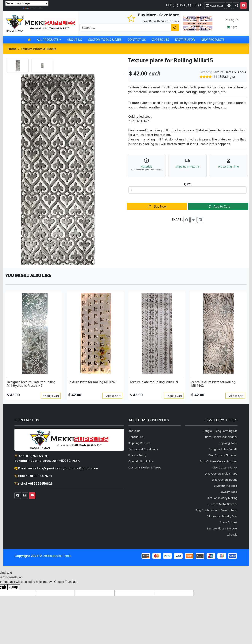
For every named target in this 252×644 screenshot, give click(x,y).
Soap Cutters (229, 522)
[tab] (18, 65)
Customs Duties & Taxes (145, 468)
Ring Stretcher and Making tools (217, 510)
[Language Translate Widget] (27, 3)
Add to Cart (218, 206)
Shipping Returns (139, 443)
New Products (213, 40)
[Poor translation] (14, 587)
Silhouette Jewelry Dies (222, 516)
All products (48, 40)
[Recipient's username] (125, 28)
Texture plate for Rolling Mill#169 (154, 382)
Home (12, 49)
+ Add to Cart (51, 396)
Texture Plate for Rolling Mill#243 (92, 382)
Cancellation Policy (141, 461)
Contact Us (137, 40)
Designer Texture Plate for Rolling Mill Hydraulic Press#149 (31, 384)
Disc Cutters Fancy (225, 468)
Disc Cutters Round (225, 480)
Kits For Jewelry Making (223, 498)
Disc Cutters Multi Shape (221, 474)
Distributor (185, 40)
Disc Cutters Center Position (219, 461)
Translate (33, 8)
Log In (232, 20)
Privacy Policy (137, 455)
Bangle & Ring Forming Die (220, 431)
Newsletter (215, 6)
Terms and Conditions (143, 449)
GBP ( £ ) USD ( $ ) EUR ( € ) (185, 5)
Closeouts (160, 40)
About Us (74, 40)
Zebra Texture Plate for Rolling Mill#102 (213, 384)
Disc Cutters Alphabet (223, 455)
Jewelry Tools (229, 492)
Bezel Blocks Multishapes (221, 437)
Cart (232, 27)
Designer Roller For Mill (223, 449)
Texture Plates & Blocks (39, 49)
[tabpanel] (65, 170)
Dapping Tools (228, 443)
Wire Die (232, 535)
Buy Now (157, 206)
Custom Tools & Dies (105, 40)
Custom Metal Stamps (223, 504)
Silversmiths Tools (226, 486)
